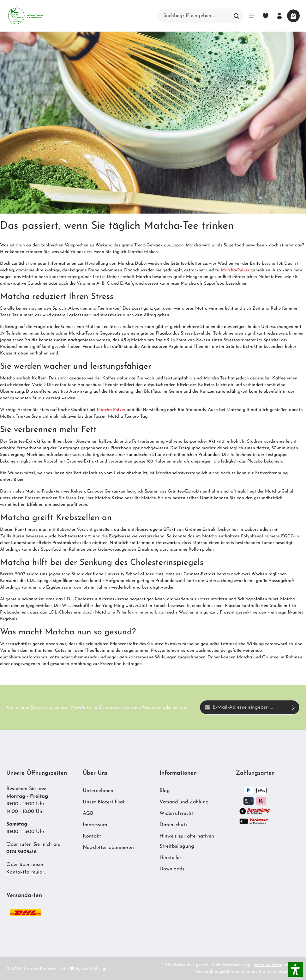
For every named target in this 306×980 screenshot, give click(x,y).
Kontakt (92, 836)
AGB (88, 814)
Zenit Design (95, 969)
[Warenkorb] (293, 16)
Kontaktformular (25, 872)
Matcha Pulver (111, 410)
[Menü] (252, 16)
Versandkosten (268, 965)
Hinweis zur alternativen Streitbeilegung (187, 841)
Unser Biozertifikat (104, 802)
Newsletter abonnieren (108, 848)
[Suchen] (237, 16)
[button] (296, 970)
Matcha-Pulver (235, 270)
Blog (165, 791)
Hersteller (170, 858)
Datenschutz (174, 825)
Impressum (95, 825)
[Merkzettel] (266, 16)
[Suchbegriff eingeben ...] (194, 16)
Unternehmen (98, 791)
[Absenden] (294, 707)
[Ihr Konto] (279, 16)
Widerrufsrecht (176, 814)
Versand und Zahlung (184, 802)
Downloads (172, 869)
